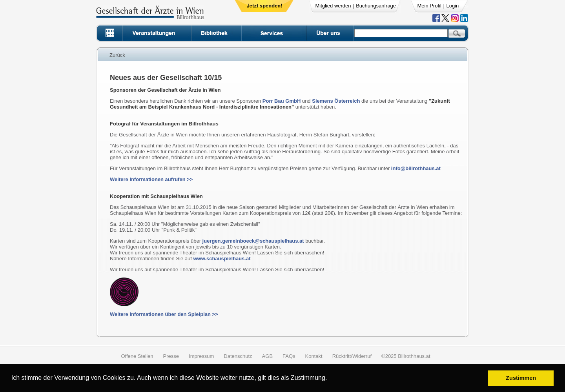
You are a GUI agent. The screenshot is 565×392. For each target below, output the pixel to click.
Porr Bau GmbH (282, 101)
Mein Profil (429, 6)
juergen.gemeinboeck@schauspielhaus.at (253, 241)
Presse (171, 356)
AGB (267, 356)
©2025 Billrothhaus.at (406, 356)
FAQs (289, 356)
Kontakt (314, 356)
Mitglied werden (333, 6)
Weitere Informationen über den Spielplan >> (164, 314)
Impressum (201, 356)
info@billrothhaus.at (416, 168)
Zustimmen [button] (521, 378)
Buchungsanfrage (376, 6)
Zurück (117, 55)
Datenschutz (238, 356)
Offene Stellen (137, 356)
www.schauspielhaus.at (222, 259)
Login (453, 6)
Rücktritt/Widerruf (352, 356)
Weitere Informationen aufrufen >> (151, 179)
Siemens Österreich (336, 101)
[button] (330, 379)
